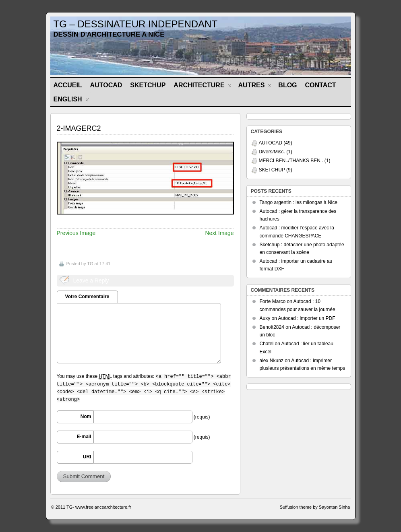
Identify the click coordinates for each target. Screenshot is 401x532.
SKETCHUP (148, 85)
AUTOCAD (106, 85)
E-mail (84, 437)
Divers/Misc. (272, 152)
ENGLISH (71, 101)
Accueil (68, 85)
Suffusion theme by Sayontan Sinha (315, 507)
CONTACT (321, 85)
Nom (86, 417)
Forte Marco (273, 301)
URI (87, 457)
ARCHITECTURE (202, 87)
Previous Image (76, 233)
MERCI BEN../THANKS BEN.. (291, 161)
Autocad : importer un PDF (307, 318)
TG (90, 264)
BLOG (287, 85)
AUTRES (255, 87)
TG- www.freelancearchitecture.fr (99, 507)
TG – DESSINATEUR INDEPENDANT (136, 24)
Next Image (219, 233)
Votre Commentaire (87, 297)
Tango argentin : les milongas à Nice (299, 202)
